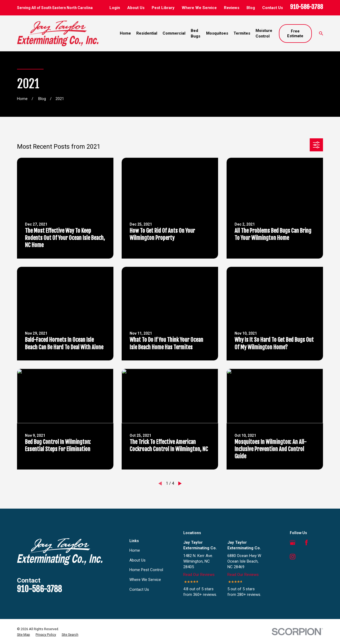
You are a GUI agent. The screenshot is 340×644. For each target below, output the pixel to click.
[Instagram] (293, 557)
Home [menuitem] (125, 33)
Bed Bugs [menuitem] (195, 33)
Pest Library (163, 8)
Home (135, 550)
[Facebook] (306, 543)
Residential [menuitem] (147, 33)
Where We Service (199, 8)
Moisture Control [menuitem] (264, 33)
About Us (136, 8)
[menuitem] (24, 635)
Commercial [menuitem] (174, 33)
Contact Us (273, 8)
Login (115, 8)
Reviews (232, 8)
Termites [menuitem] (242, 33)
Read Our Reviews (199, 575)
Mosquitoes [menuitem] (217, 33)
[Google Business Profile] (293, 543)
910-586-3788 (307, 7)
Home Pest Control (146, 570)
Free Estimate (295, 34)
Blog (251, 8)
